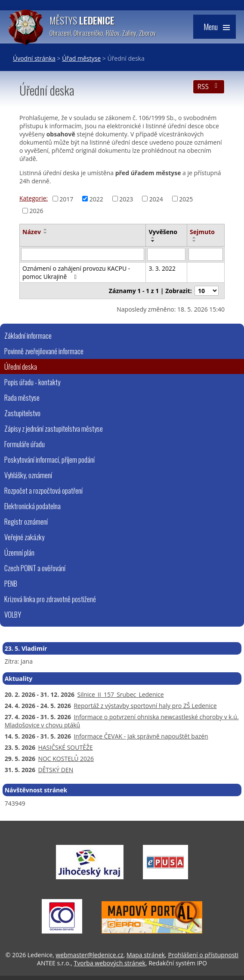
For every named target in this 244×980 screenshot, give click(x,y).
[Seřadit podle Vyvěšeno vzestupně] (153, 238)
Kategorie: (34, 198)
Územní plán (19, 552)
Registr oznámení (26, 521)
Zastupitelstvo (22, 413)
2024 (156, 199)
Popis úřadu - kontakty (32, 382)
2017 (66, 199)
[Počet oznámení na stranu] (207, 291)
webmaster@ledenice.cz (89, 955)
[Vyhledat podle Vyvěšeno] (166, 254)
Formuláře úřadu (25, 444)
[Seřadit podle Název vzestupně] (46, 229)
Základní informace (28, 335)
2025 (186, 199)
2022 (96, 199)
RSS (208, 87)
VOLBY (13, 614)
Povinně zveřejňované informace (44, 351)
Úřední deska (21, 366)
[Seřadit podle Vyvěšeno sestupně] (153, 241)
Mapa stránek (146, 955)
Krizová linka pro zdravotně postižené (50, 599)
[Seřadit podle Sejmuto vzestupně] (195, 238)
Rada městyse (22, 397)
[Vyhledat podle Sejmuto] (206, 254)
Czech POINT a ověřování (35, 568)
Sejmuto (202, 232)
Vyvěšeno (163, 232)
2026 (37, 211)
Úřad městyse (81, 58)
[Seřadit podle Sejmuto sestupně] (195, 241)
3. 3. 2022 (162, 268)
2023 (126, 199)
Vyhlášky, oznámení (28, 475)
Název (32, 232)
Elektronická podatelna (32, 506)
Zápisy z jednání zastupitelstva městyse (54, 428)
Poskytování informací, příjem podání (49, 459)
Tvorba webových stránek (110, 963)
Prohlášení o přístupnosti (203, 955)
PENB (11, 583)
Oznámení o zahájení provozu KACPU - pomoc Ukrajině (76, 272)
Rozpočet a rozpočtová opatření (43, 490)
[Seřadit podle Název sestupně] (46, 233)
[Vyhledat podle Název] (83, 254)
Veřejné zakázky (24, 537)
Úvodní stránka (34, 58)
